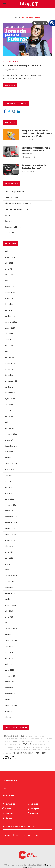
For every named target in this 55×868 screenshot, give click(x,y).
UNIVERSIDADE (7, 741)
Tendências (9, 233)
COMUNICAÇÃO (7, 750)
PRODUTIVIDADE (24, 739)
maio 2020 (9, 558)
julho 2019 (9, 611)
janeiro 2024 (10, 298)
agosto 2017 (10, 711)
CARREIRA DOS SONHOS (42, 748)
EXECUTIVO (28, 753)
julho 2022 (9, 405)
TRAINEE (31, 741)
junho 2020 (9, 552)
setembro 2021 (11, 463)
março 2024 (9, 287)
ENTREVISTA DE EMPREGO (42, 741)
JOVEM (9, 757)
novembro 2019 (11, 593)
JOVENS (26, 744)
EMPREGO (20, 747)
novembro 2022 (11, 381)
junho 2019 (9, 617)
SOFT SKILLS (29, 747)
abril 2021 (9, 493)
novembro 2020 (11, 522)
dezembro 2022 (11, 375)
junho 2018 (9, 652)
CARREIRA (40, 753)
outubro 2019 (10, 599)
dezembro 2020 (11, 517)
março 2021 (9, 499)
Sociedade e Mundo (13, 227)
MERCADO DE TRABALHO (39, 745)
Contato (6, 788)
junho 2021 (9, 481)
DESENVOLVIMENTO (20, 741)
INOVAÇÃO (15, 739)
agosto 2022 (10, 399)
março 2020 (9, 570)
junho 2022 (9, 410)
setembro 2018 (11, 640)
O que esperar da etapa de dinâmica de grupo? (34, 166)
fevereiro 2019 (11, 629)
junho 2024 (9, 269)
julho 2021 (9, 475)
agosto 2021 (10, 469)
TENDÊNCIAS (12, 745)
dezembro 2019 (11, 587)
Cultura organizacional (14, 197)
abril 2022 (9, 422)
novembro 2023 (11, 310)
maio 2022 (9, 416)
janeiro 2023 (10, 369)
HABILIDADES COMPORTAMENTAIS (24, 750)
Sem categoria (11, 221)
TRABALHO (7, 739)
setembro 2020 (11, 534)
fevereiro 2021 (11, 505)
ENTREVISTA (7, 753)
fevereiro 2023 (11, 363)
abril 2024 (9, 281)
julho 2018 (9, 646)
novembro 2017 (11, 694)
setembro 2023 (11, 322)
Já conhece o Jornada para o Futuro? (22, 65)
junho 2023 (9, 340)
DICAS (19, 745)
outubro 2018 (10, 635)
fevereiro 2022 (11, 434)
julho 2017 (9, 717)
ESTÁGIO (5, 745)
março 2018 (9, 670)
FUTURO (28, 736)
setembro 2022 (11, 393)
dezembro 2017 (11, 688)
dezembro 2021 (11, 446)
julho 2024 (9, 263)
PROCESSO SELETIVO (14, 736)
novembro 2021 (11, 452)
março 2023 (9, 357)
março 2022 (9, 428)
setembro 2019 (11, 605)
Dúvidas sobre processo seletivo (18, 203)
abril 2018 (9, 664)
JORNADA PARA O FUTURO (37, 739)
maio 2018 (9, 658)
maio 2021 (9, 487)
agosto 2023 (10, 328)
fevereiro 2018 (11, 676)
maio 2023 (9, 346)
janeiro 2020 (10, 581)
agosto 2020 (10, 540)
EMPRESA (17, 753)
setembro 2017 (11, 705)
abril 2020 (9, 564)
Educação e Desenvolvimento (17, 209)
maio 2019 (9, 623)
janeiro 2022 (10, 440)
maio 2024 (9, 275)
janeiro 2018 (10, 682)
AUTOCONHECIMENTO (9, 748)
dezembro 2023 (11, 304)
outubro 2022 (10, 387)
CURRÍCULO (48, 739)
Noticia (7, 215)
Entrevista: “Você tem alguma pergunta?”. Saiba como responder (36, 151)
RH (16, 758)
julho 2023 (9, 334)
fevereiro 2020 (11, 576)
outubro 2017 (10, 699)
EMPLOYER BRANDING (38, 736)
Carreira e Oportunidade (10, 61)
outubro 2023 (10, 316)
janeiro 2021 (10, 511)
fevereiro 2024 (11, 292)
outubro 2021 (10, 458)
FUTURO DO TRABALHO (43, 750)
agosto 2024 (10, 257)
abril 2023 (9, 351)
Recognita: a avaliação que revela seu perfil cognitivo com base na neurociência (37, 133)
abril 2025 (9, 251)
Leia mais (10, 85)
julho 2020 (9, 546)
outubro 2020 (10, 528)
